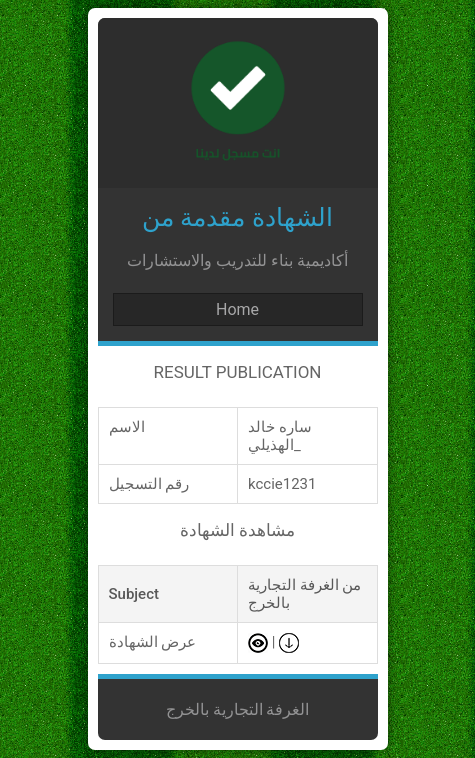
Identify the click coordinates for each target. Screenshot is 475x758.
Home (237, 309)
